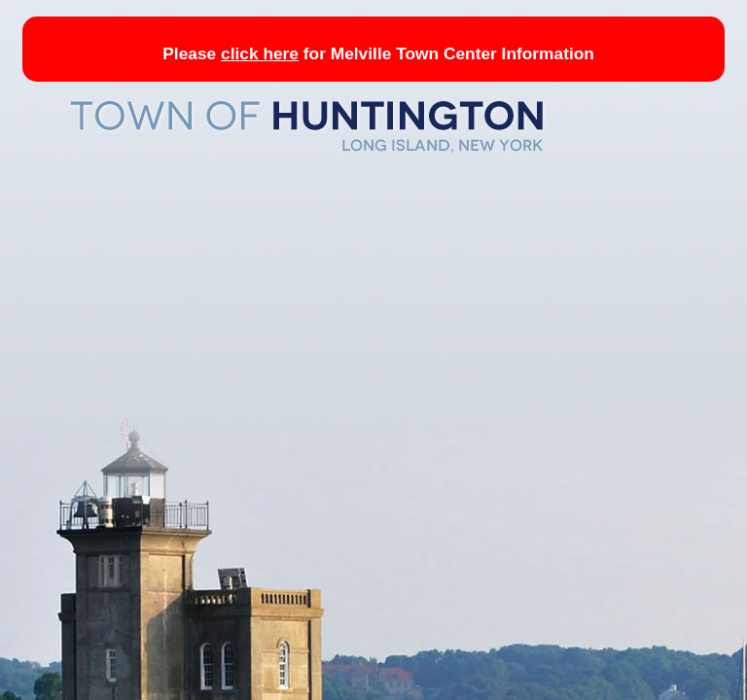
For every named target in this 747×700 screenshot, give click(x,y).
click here (260, 53)
